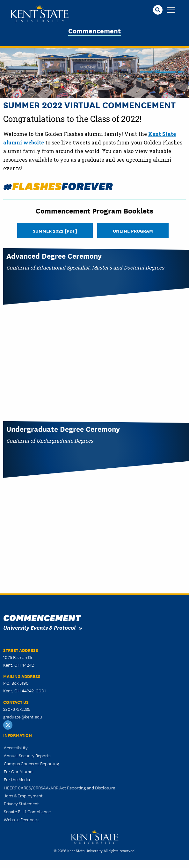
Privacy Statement (21, 803)
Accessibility (16, 747)
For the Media (17, 779)
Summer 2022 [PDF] (55, 231)
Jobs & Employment (23, 795)
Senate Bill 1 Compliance (27, 811)
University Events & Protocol (39, 627)
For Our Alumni (19, 771)
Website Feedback (21, 819)
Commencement (94, 30)
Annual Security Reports (27, 755)
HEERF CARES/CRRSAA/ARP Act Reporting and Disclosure (59, 787)
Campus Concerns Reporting (31, 763)
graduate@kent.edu (23, 717)
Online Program (133, 231)
